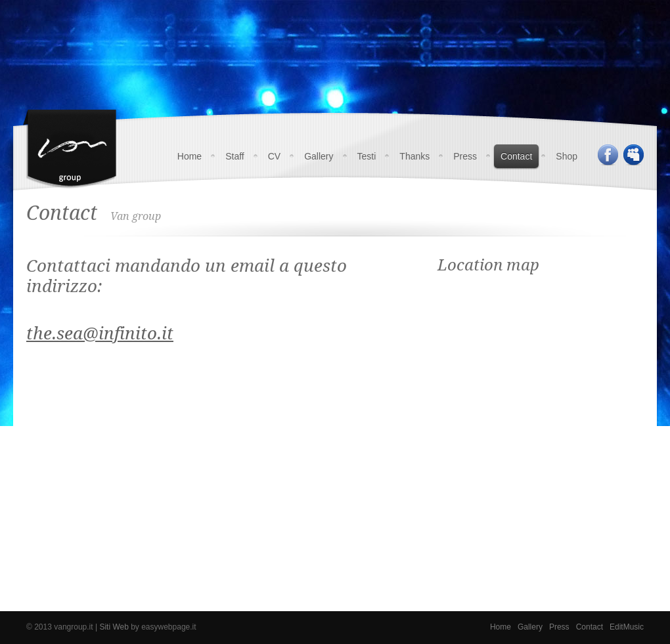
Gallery (319, 156)
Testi (367, 156)
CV (274, 156)
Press (465, 156)
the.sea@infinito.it (100, 333)
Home (190, 156)
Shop (567, 156)
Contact (516, 156)
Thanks (414, 156)
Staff (235, 156)
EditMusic (627, 627)
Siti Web (114, 627)
